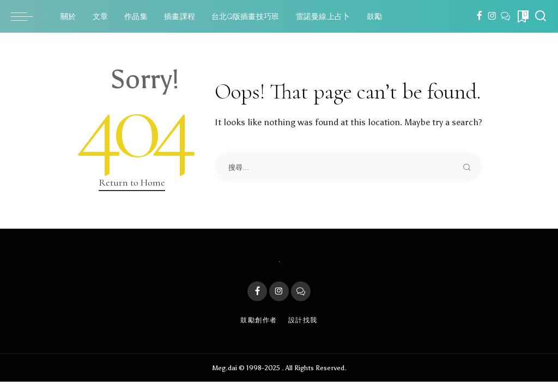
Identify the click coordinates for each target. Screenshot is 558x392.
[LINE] (505, 16)
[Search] (541, 16)
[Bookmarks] (522, 16)
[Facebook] (479, 16)
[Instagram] (492, 16)
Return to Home (132, 182)
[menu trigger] (27, 16)
